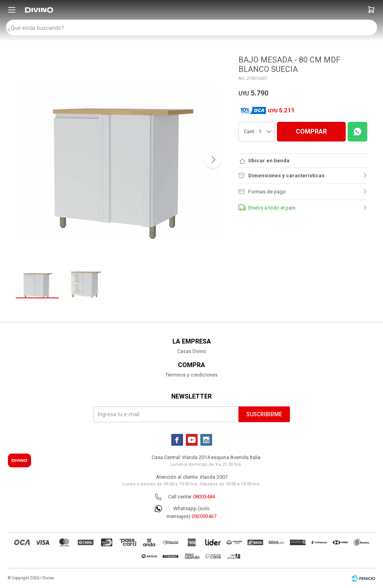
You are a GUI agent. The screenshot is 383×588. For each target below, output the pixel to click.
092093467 (204, 516)
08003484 (204, 497)
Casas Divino (191, 351)
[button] (371, 10)
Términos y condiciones (191, 375)
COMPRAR (311, 131)
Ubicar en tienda (269, 161)
